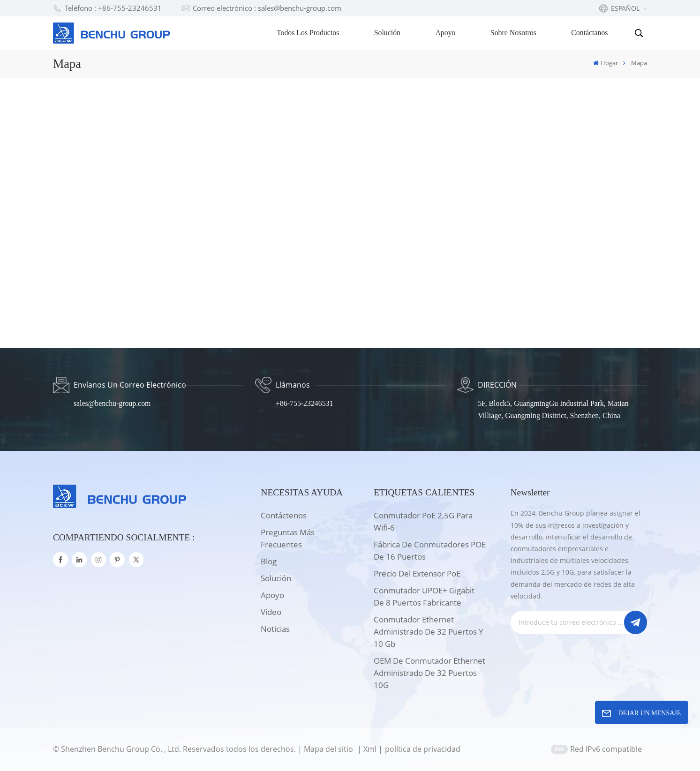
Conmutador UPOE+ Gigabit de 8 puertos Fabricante (424, 596)
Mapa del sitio (329, 749)
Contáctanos (589, 33)
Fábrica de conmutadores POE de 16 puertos (430, 550)
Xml (370, 749)
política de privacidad (423, 749)
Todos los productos (308, 33)
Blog (269, 561)
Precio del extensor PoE (417, 573)
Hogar (606, 63)
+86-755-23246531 (304, 403)
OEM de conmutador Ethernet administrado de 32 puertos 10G (429, 673)
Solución (387, 33)
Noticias (275, 629)
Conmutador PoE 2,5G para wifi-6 (423, 521)
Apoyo (445, 33)
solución (276, 578)
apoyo (272, 595)
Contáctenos (284, 515)
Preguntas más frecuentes (288, 538)
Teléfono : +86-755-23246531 (107, 8)
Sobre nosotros (513, 33)
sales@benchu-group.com (112, 403)
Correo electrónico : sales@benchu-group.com (262, 8)
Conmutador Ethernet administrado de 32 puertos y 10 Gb (429, 632)
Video (271, 612)
